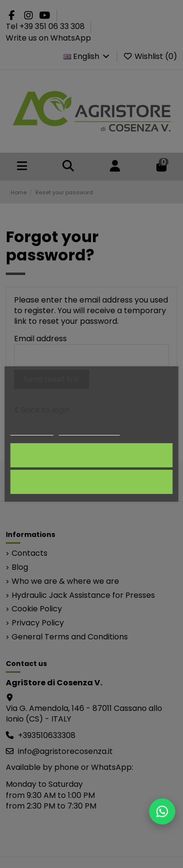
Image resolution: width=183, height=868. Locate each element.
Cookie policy (32, 431)
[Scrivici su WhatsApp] (162, 811)
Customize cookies (90, 431)
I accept (92, 455)
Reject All (91, 482)
